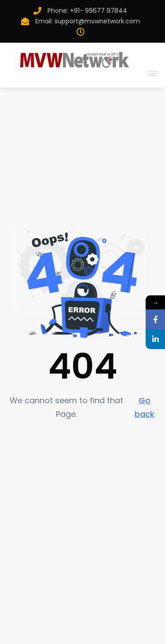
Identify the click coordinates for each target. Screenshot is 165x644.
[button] (151, 73)
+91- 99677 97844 (99, 11)
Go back (145, 407)
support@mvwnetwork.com (97, 21)
